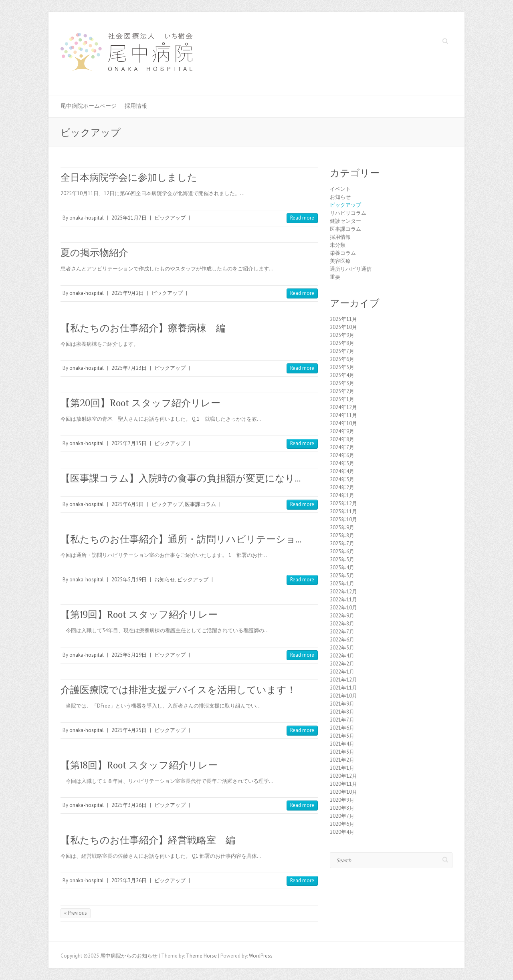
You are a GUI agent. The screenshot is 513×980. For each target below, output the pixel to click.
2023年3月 (342, 576)
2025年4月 (342, 375)
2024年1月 (342, 495)
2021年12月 (343, 680)
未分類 (338, 245)
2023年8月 (342, 535)
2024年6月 (342, 455)
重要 (335, 277)
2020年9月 (342, 800)
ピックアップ (170, 218)
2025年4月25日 (129, 730)
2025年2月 (342, 391)
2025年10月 (343, 327)
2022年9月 (342, 616)
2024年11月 (343, 415)
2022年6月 (342, 640)
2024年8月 (342, 439)
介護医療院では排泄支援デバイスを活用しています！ (178, 690)
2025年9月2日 (128, 293)
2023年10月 (343, 519)
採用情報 (136, 106)
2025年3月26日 (129, 805)
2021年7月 (342, 720)
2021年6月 (342, 728)
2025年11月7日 (129, 218)
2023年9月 (342, 527)
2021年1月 (342, 768)
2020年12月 (343, 776)
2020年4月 (342, 832)
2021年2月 (342, 760)
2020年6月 (342, 824)
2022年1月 (342, 672)
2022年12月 (343, 592)
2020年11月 (343, 784)
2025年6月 (342, 359)
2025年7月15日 (129, 443)
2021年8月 (342, 712)
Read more (302, 218)
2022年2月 (342, 664)
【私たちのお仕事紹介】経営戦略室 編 (148, 840)
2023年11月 (343, 511)
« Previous (76, 913)
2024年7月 (342, 447)
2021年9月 (342, 704)
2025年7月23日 (129, 368)
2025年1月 (342, 399)
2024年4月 (342, 471)
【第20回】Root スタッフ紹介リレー (140, 403)
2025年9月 (342, 335)
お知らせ (165, 580)
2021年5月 (342, 736)
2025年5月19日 (129, 580)
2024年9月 (342, 431)
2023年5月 (342, 560)
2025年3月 (342, 383)
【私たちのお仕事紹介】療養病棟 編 (143, 328)
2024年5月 (342, 463)
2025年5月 (342, 367)
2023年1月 (342, 584)
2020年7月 (342, 816)
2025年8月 (342, 343)
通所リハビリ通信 (351, 269)
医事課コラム (200, 504)
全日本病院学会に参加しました (129, 177)
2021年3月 (342, 752)
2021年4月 (342, 744)
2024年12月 (343, 407)
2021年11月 (343, 688)
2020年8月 (342, 808)
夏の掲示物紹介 (94, 253)
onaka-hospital (87, 218)
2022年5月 (342, 648)
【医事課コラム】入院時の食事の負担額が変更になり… (181, 478)
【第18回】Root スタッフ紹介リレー (139, 765)
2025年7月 (342, 351)
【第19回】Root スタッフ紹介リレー (139, 614)
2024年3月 (342, 479)
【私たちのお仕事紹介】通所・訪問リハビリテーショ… (181, 539)
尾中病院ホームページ (89, 106)
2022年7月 (342, 632)
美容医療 (340, 261)
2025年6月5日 (128, 504)
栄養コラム (343, 253)
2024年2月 (342, 487)
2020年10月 (343, 792)
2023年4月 (342, 568)
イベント (340, 189)
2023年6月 (342, 552)
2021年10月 (343, 696)
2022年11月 (343, 600)
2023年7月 (342, 543)
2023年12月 (343, 503)
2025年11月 (343, 319)
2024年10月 (343, 423)
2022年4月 (342, 656)
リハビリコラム (348, 213)
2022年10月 (343, 608)
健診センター (345, 221)
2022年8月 (342, 624)
